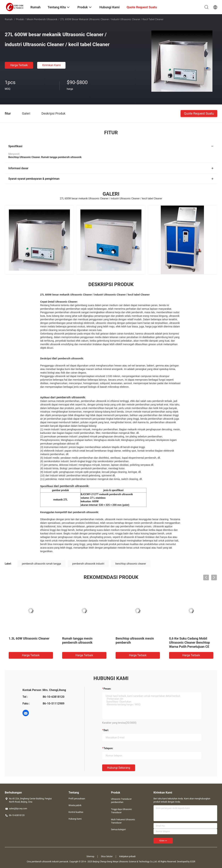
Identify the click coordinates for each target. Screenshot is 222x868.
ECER (193, 862)
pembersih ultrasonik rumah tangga (42, 564)
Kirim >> (163, 841)
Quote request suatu (199, 113)
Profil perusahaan (77, 799)
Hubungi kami (75, 819)
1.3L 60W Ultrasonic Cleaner (29, 638)
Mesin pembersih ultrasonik (42, 19)
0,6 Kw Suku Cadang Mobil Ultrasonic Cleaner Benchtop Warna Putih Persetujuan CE (189, 642)
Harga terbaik (19, 65)
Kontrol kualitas (76, 812)
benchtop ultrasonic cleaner (131, 564)
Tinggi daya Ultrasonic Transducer (121, 811)
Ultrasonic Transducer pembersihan (121, 801)
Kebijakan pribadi (127, 856)
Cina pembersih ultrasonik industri (43, 862)
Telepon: (108, 748)
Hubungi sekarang (119, 768)
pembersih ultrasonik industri (88, 564)
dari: (106, 730)
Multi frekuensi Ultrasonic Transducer (123, 821)
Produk (20, 19)
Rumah (9, 19)
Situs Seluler (107, 856)
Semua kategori (118, 830)
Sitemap (90, 856)
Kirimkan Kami (52, 65)
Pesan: (107, 689)
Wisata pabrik (75, 805)
